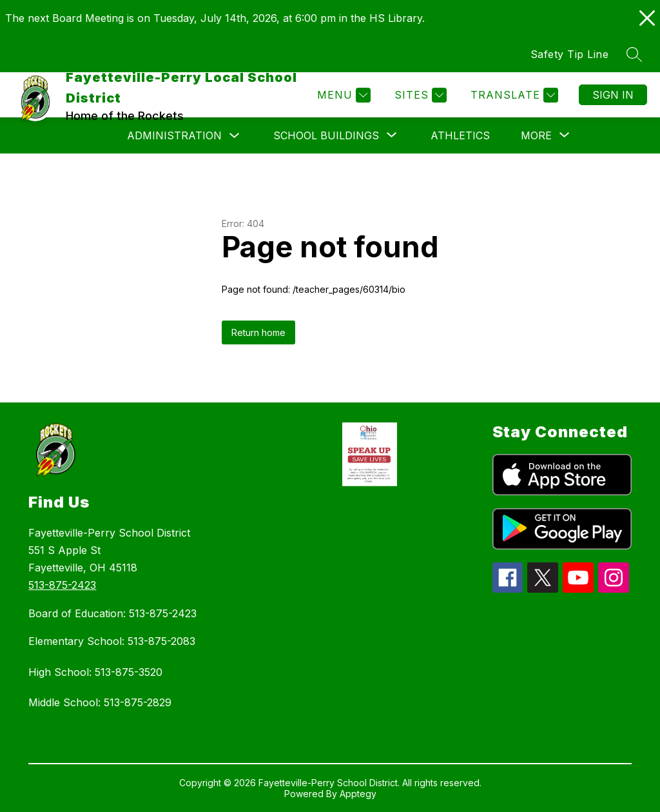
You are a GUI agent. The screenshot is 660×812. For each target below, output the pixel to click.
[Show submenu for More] (536, 135)
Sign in (613, 95)
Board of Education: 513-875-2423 (112, 613)
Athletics (460, 135)
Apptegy (358, 794)
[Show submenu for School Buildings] (326, 135)
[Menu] (342, 95)
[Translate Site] (513, 95)
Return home (258, 332)
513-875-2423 (62, 585)
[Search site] (634, 54)
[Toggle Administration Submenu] (235, 136)
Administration (174, 135)
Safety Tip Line (570, 54)
